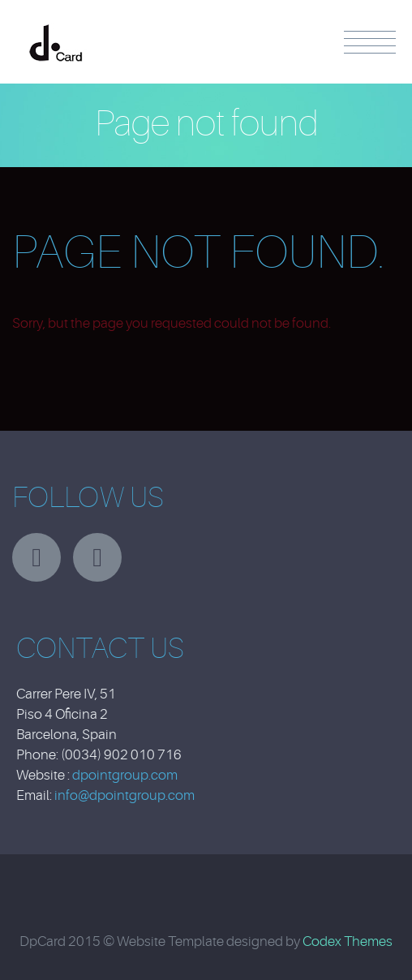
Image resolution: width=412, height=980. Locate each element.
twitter (36, 557)
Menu (370, 42)
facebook (97, 557)
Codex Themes (348, 941)
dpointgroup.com (125, 775)
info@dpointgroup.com (124, 795)
